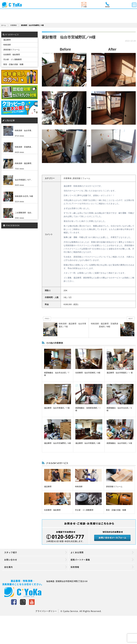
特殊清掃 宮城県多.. (24, 147)
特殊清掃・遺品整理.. (24, 163)
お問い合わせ (36, 560)
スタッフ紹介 (36, 552)
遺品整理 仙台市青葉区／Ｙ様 (57, 408)
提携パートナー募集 (102, 560)
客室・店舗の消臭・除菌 (116, 510)
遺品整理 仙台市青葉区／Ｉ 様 (120, 373)
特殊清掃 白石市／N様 (24, 196)
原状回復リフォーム (114, 487)
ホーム (6, 25)
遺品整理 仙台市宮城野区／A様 (58, 443)
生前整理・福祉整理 (52, 510)
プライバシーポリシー (46, 611)
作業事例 (16, 25)
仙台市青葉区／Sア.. (23, 180)
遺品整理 (48, 487)
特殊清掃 (79, 487)
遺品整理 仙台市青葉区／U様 (88, 443)
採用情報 (102, 567)
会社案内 (36, 567)
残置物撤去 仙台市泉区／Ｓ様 (119, 443)
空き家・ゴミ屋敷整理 (84, 510)
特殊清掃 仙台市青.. (24, 130)
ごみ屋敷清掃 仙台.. (24, 213)
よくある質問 (102, 552)
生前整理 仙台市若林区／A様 (88, 373)
